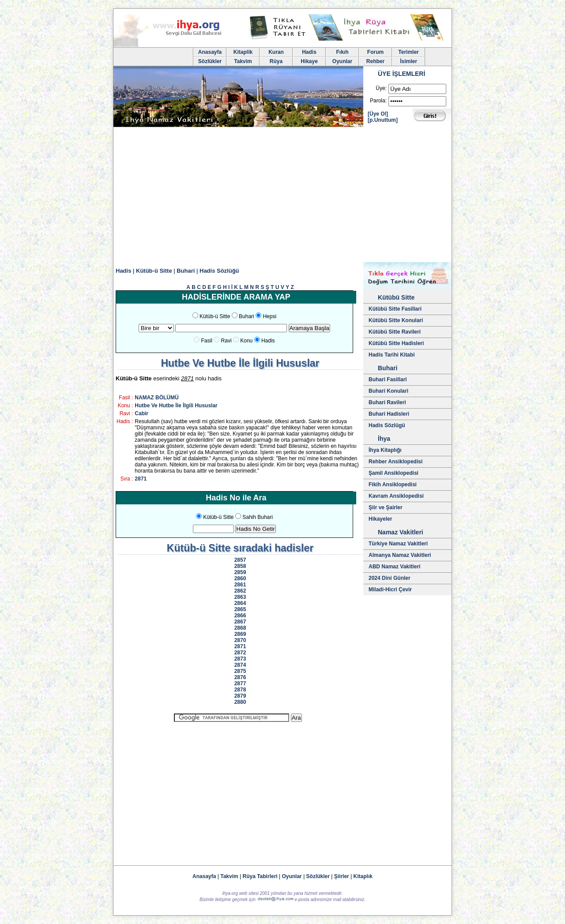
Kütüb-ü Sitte (154, 271)
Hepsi (269, 316)
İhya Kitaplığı (385, 450)
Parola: (378, 101)
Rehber (375, 61)
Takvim (243, 61)
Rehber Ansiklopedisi (395, 462)
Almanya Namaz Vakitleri (400, 555)
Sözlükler (210, 61)
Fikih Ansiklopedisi (393, 485)
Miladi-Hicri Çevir (390, 590)
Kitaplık (363, 876)
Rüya (276, 61)
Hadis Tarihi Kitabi (392, 355)
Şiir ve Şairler (386, 507)
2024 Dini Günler (390, 578)
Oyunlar (342, 61)
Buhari (186, 271)
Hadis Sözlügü (387, 425)
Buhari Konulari (388, 391)
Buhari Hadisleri (389, 414)
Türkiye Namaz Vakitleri (398, 544)
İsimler (409, 61)
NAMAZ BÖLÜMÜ (156, 398)
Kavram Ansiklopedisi (396, 496)
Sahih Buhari (258, 517)
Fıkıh (342, 52)
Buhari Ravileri (387, 402)
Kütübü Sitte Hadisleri (396, 343)
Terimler (408, 52)
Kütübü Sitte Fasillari (395, 309)
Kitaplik (243, 52)
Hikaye (309, 61)
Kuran (276, 52)
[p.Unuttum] (383, 120)
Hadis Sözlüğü (219, 271)
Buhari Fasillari (388, 379)
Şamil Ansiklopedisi (394, 473)
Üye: (381, 88)
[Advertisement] (282, 196)
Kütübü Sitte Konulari (396, 320)
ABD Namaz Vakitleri (394, 567)
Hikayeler (380, 519)
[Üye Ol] (378, 114)
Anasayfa (210, 52)
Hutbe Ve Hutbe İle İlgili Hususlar (176, 406)
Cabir (141, 413)
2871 (141, 479)
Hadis (309, 52)
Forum (375, 52)
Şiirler (342, 876)
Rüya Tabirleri (260, 876)
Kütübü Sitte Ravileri (395, 332)
